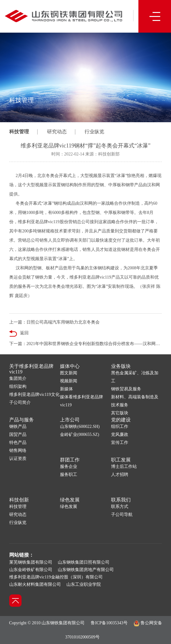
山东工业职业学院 (84, 584)
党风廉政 (120, 435)
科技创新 (19, 500)
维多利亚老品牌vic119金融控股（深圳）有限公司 (56, 577)
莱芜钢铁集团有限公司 (31, 562)
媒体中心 (70, 366)
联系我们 (121, 500)
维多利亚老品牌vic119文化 (34, 394)
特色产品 (18, 443)
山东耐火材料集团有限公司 (35, 584)
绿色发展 (70, 500)
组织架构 (18, 386)
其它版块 (120, 413)
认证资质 (18, 459)
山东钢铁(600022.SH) (80, 427)
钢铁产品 (18, 427)
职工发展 (121, 460)
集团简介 (18, 378)
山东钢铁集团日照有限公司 (84, 562)
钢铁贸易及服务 (126, 389)
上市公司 (70, 420)
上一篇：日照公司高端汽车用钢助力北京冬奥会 (54, 322)
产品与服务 (22, 420)
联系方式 (120, 507)
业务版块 (121, 366)
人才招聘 (120, 475)
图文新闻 (69, 373)
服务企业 (69, 467)
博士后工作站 (124, 467)
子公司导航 (122, 515)
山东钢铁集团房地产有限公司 (86, 570)
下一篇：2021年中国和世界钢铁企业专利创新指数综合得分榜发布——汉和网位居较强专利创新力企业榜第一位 (85, 344)
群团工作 (70, 460)
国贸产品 (18, 435)
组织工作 (120, 427)
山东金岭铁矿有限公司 (31, 570)
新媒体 (66, 389)
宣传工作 (120, 443)
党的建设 (121, 420)
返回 (19, 334)
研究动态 (57, 132)
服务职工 (69, 475)
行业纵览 (94, 132)
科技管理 (19, 132)
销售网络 (18, 451)
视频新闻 (69, 381)
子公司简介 (20, 402)
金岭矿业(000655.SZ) (80, 435)
